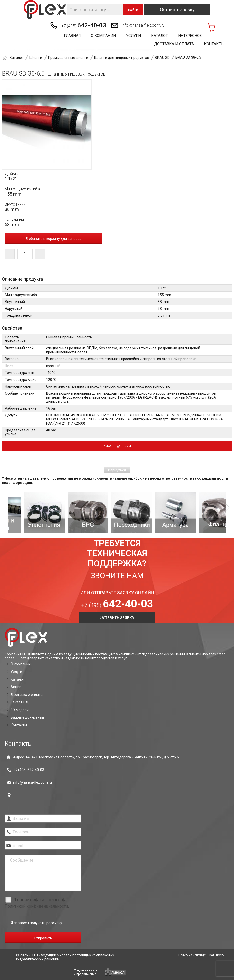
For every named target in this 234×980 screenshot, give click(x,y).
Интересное (190, 36)
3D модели (20, 710)
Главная (72, 36)
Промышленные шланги (68, 58)
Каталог (159, 36)
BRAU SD (162, 58)
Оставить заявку (177, 10)
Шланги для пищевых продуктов (122, 58)
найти (133, 10)
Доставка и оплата (174, 44)
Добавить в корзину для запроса (54, 239)
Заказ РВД (20, 702)
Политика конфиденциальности (201, 955)
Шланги (36, 58)
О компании (103, 36)
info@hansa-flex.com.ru (143, 25)
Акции (16, 687)
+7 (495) (84, 25)
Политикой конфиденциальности (36, 906)
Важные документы (27, 717)
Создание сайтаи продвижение (86, 972)
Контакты (214, 44)
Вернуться (117, 470)
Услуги (134, 36)
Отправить (43, 938)
